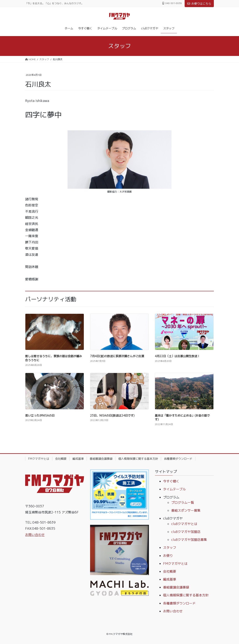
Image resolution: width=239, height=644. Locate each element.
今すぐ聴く (171, 481)
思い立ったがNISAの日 (40, 415)
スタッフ (170, 548)
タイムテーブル (174, 489)
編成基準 (78, 459)
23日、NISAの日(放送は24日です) (112, 415)
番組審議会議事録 (101, 459)
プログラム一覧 (183, 503)
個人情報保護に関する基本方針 (138, 459)
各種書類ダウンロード (178, 459)
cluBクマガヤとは (184, 524)
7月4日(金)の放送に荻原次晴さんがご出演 (117, 356)
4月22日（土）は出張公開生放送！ (177, 356)
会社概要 (61, 459)
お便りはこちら (199, 4)
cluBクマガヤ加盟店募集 (189, 540)
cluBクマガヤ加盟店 (186, 532)
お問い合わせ (35, 535)
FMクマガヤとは (39, 459)
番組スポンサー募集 (186, 510)
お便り (168, 556)
